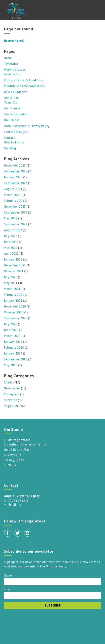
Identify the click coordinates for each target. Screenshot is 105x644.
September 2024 (16, 183)
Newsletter (12, 388)
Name (8, 575)
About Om (11, 98)
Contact (10, 138)
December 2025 (15, 165)
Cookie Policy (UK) (16, 132)
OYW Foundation (16, 92)
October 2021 (14, 271)
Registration (13, 74)
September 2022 (16, 224)
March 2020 (12, 336)
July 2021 (11, 277)
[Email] (52, 595)
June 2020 (11, 330)
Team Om (11, 102)
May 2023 (11, 218)
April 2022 (11, 254)
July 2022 (11, 236)
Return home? (14, 41)
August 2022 (13, 230)
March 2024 (12, 195)
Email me (15, 505)
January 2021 (13, 301)
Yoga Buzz (11, 406)
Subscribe (53, 605)
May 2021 (11, 283)
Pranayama (12, 394)
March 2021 (12, 289)
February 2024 (14, 201)
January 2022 (13, 259)
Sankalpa (11, 400)
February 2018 (14, 348)
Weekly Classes (15, 70)
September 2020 (16, 318)
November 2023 (15, 207)
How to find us (14, 142)
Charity (9, 382)
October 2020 (14, 312)
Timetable (11, 64)
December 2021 (15, 265)
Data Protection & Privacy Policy (27, 126)
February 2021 (14, 295)
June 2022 (11, 242)
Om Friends (12, 120)
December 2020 (15, 306)
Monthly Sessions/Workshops (24, 86)
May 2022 (11, 248)
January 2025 (13, 177)
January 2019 (13, 342)
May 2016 (11, 365)
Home (8, 58)
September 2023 (16, 212)
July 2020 (11, 324)
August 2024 (13, 189)
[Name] (52, 582)
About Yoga (12, 108)
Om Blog (10, 148)
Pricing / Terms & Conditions (24, 80)
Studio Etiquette (16, 114)
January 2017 (13, 353)
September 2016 (16, 359)
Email (8, 589)
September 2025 (16, 171)
